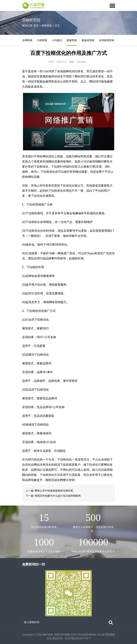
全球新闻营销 (107, 40)
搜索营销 (47, 26)
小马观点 (57, 40)
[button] (112, 5)
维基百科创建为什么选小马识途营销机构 (58, 496)
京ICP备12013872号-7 (77, 638)
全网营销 (27, 40)
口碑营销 (42, 40)
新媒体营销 (88, 40)
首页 (36, 26)
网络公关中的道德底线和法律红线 (54, 491)
